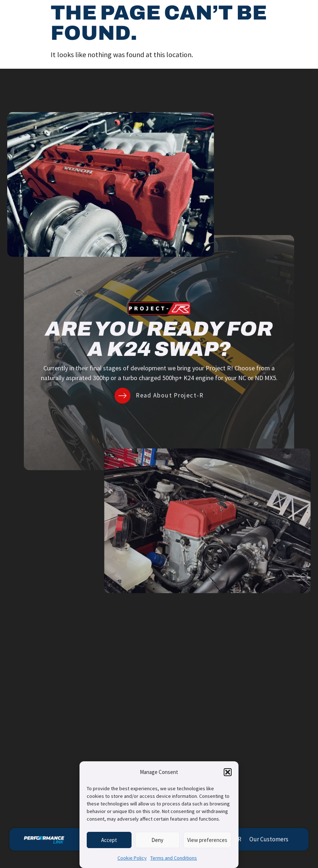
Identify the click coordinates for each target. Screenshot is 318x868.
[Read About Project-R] (123, 396)
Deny (157, 840)
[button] (228, 772)
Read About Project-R (170, 395)
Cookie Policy (132, 858)
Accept (109, 840)
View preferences (207, 840)
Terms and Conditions (174, 858)
